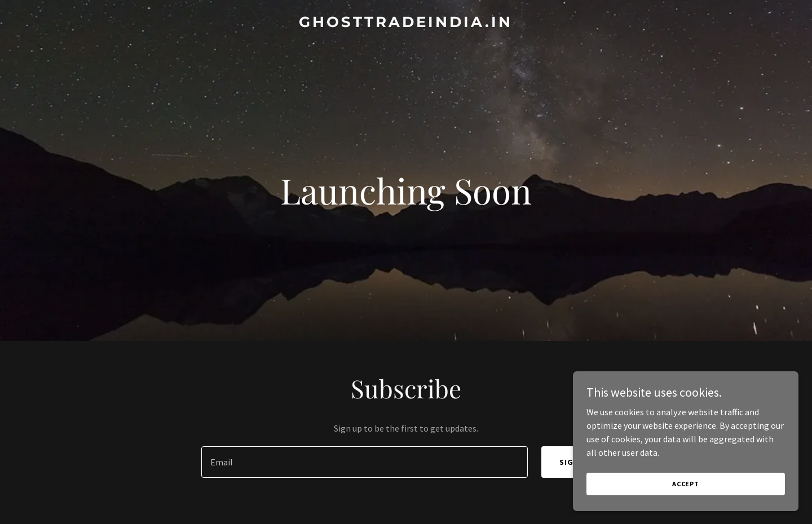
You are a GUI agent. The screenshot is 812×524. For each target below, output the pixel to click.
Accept (686, 484)
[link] (406, 24)
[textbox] (364, 462)
